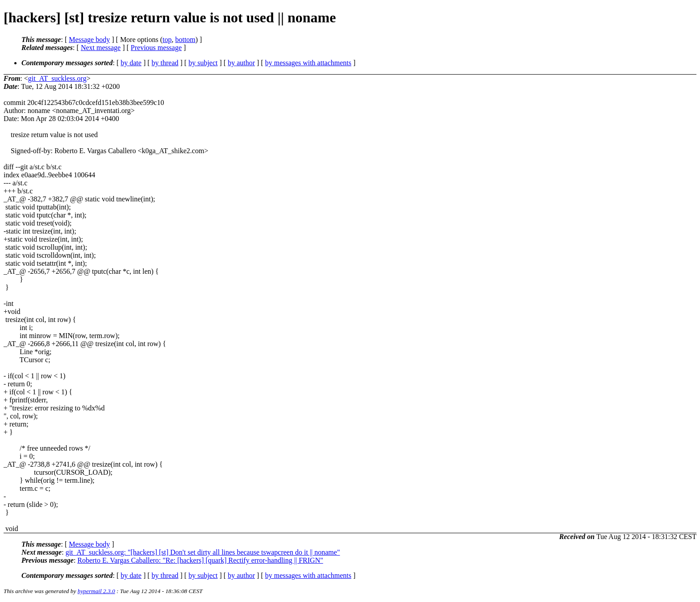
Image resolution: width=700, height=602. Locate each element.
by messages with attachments (308, 63)
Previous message (156, 48)
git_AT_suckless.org (57, 78)
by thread (165, 63)
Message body (89, 40)
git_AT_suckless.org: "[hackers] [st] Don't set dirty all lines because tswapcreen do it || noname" (203, 552)
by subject (203, 63)
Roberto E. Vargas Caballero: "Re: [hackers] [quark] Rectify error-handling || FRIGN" (200, 560)
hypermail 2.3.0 (96, 591)
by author (241, 63)
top (167, 40)
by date (131, 63)
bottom (185, 40)
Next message (101, 48)
